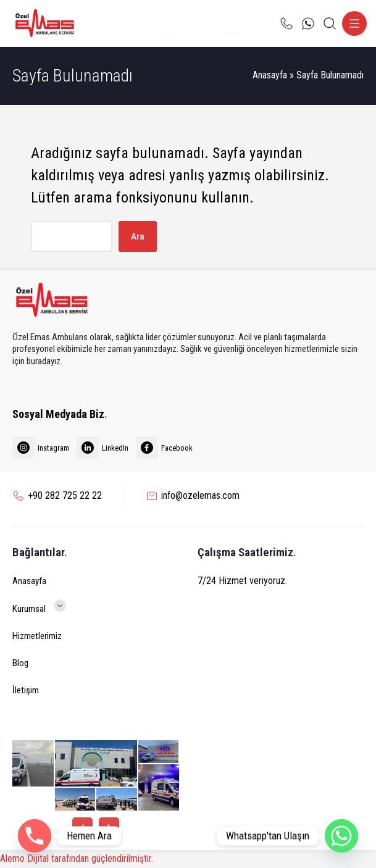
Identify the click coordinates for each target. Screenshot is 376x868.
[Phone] (35, 836)
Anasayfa (270, 75)
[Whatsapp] (341, 836)
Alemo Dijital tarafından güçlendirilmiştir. (77, 858)
